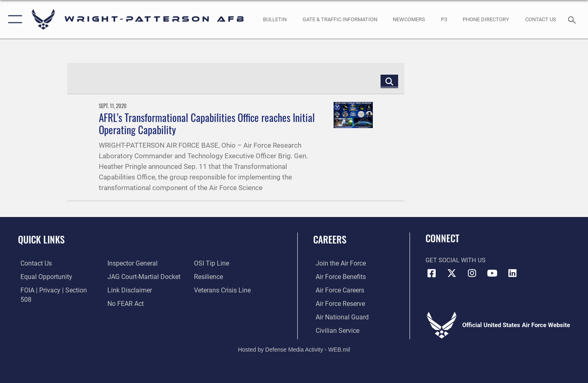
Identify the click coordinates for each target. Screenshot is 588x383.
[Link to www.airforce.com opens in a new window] (337, 263)
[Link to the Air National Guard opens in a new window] (338, 317)
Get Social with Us (455, 260)
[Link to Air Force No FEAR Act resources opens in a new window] (124, 290)
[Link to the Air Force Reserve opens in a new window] (337, 303)
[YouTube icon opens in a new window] (492, 273)
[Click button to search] (389, 81)
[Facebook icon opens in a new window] (432, 273)
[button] (13, 19)
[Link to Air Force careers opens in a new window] (337, 290)
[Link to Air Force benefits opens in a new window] (337, 277)
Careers (330, 239)
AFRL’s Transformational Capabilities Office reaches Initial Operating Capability (207, 123)
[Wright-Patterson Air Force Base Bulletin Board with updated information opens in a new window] (275, 19)
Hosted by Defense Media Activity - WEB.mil (294, 349)
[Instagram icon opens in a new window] (472, 273)
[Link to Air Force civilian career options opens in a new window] (334, 330)
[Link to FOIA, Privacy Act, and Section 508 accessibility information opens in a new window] (55, 290)
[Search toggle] (573, 19)
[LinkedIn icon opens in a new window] (512, 273)
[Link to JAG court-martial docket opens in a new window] (142, 263)
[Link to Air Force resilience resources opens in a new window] (209, 263)
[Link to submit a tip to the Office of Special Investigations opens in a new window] (123, 303)
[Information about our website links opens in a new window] (128, 277)
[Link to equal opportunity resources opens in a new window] (42, 277)
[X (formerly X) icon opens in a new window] (452, 273)
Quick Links (41, 239)
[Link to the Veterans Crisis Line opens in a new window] (222, 277)
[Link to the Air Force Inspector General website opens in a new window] (42, 303)
